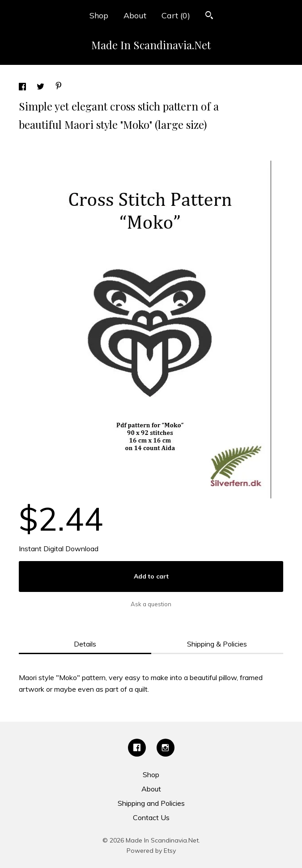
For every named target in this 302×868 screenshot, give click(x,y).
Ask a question (151, 604)
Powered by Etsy (151, 851)
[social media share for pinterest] (59, 87)
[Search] (209, 16)
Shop (99, 15)
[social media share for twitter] (41, 88)
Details (85, 644)
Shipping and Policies (151, 803)
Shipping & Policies (217, 644)
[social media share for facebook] (23, 88)
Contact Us (151, 817)
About (135, 15)
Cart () (176, 15)
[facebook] (137, 748)
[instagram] (166, 748)
